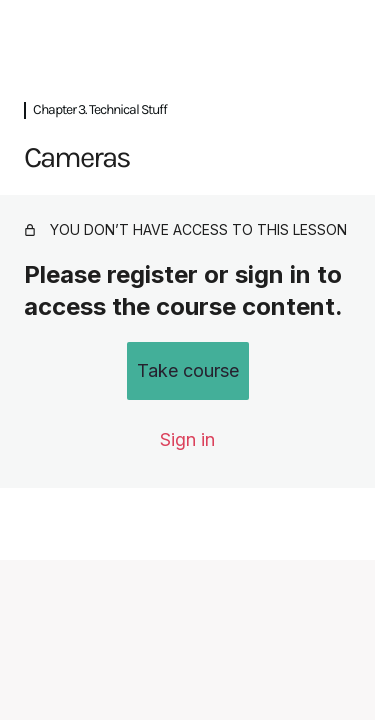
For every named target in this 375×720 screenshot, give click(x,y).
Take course (188, 370)
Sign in (187, 439)
